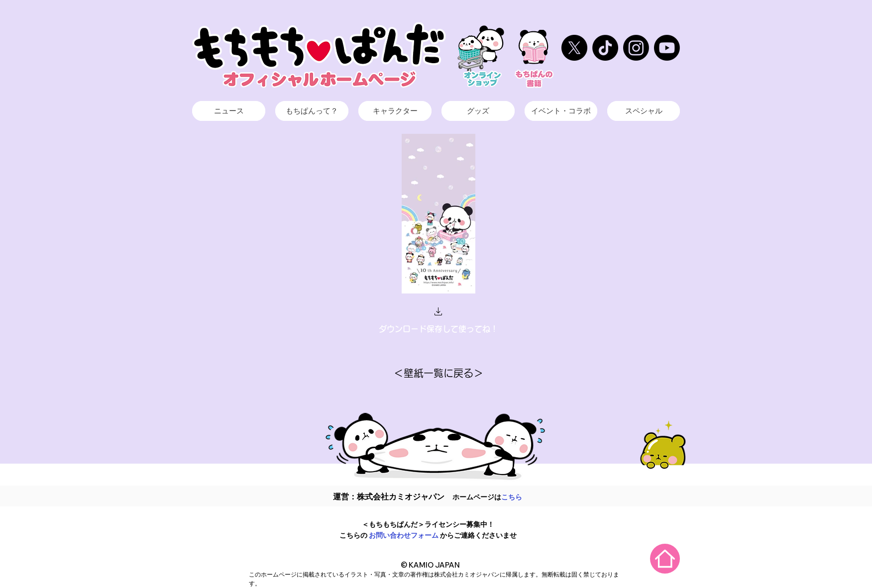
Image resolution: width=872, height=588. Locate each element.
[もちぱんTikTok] (605, 48)
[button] (438, 312)
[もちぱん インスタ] (636, 48)
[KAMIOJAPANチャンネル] (667, 48)
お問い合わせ (390, 535)
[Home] (665, 559)
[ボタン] (228, 111)
